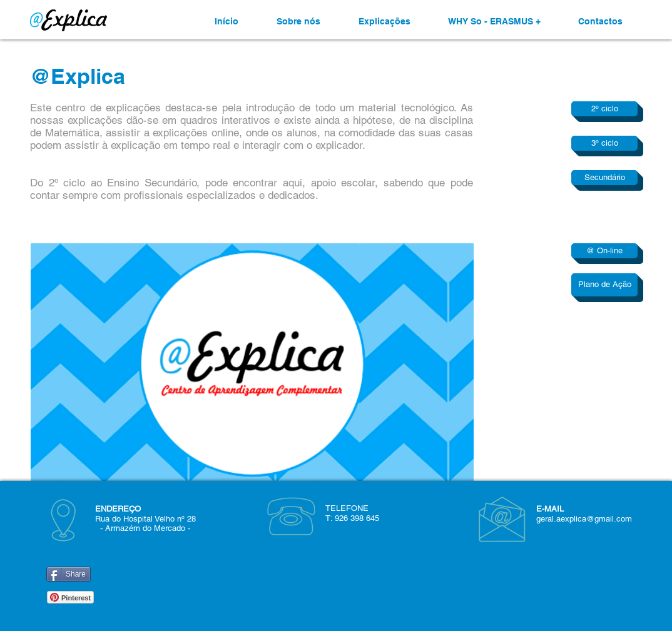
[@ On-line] (604, 251)
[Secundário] (604, 178)
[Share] (69, 574)
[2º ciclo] (604, 109)
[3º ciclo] (604, 143)
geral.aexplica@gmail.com (584, 519)
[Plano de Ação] (604, 285)
